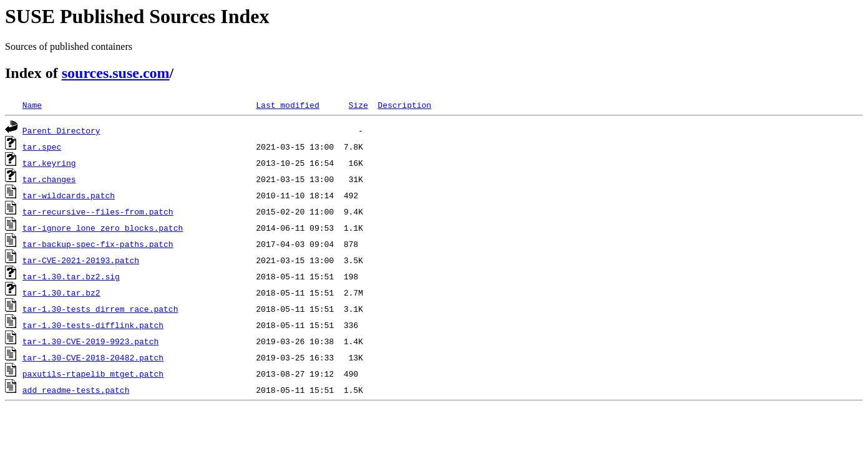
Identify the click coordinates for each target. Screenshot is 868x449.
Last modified (287, 105)
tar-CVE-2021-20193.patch (81, 260)
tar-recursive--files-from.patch (98, 211)
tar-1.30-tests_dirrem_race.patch (100, 309)
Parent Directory (61, 130)
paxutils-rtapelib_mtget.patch (93, 374)
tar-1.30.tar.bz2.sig (71, 276)
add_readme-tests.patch (76, 390)
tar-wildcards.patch (69, 195)
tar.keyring (49, 163)
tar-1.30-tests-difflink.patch (93, 325)
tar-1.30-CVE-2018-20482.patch (93, 357)
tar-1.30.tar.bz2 (61, 292)
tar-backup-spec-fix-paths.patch (98, 244)
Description (404, 105)
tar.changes (49, 179)
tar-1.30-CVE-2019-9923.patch (90, 341)
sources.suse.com (116, 73)
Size (358, 105)
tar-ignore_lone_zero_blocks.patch (103, 228)
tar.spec (42, 147)
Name (32, 105)
